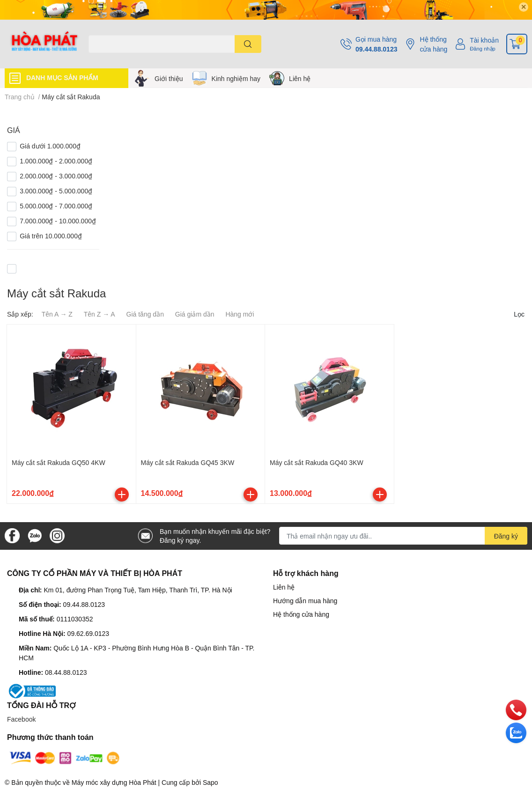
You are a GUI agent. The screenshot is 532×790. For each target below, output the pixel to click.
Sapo (211, 782)
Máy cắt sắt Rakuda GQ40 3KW (317, 462)
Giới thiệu (169, 78)
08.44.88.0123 (66, 672)
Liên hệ (300, 78)
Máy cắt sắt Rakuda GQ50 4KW (59, 462)
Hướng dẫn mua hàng (305, 601)
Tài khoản (484, 40)
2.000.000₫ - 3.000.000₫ (56, 176)
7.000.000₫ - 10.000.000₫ (58, 221)
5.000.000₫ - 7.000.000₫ (56, 206)
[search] (248, 44)
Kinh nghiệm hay (236, 78)
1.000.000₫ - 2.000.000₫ (56, 161)
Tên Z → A (100, 314)
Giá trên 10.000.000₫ (51, 236)
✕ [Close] (524, 7)
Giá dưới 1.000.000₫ (50, 146)
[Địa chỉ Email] (403, 536)
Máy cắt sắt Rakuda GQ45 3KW (188, 462)
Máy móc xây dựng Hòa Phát (114, 782)
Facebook (21, 719)
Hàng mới (240, 314)
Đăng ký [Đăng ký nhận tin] (506, 536)
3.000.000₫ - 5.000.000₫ (56, 191)
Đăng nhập (483, 48)
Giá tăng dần (145, 314)
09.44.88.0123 (377, 49)
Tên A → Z (57, 314)
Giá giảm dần (195, 314)
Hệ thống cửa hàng (433, 44)
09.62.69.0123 (89, 633)
